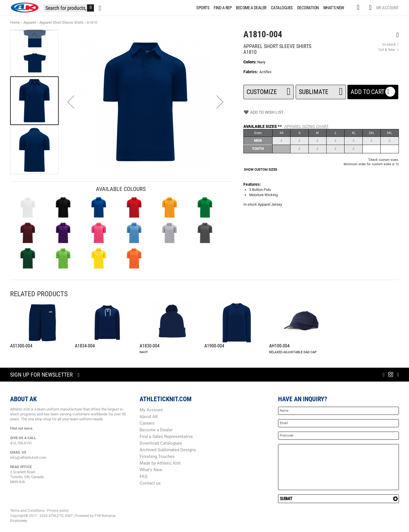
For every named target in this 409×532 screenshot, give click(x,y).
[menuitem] (202, 8)
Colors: (250, 62)
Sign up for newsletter (41, 375)
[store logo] (25, 8)
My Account (388, 8)
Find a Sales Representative (166, 437)
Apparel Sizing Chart (306, 126)
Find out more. (22, 428)
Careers (147, 423)
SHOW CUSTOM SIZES (261, 170)
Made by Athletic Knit (160, 463)
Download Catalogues (161, 443)
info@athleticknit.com (28, 458)
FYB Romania (105, 516)
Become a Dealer (156, 430)
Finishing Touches (157, 456)
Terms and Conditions (27, 511)
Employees (19, 521)
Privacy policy (58, 511)
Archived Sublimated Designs (168, 450)
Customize (269, 90)
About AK (149, 417)
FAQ (144, 476)
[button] (71, 102)
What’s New (151, 470)
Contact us (150, 483)
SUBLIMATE (321, 90)
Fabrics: (251, 72)
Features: (252, 184)
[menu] (271, 8)
